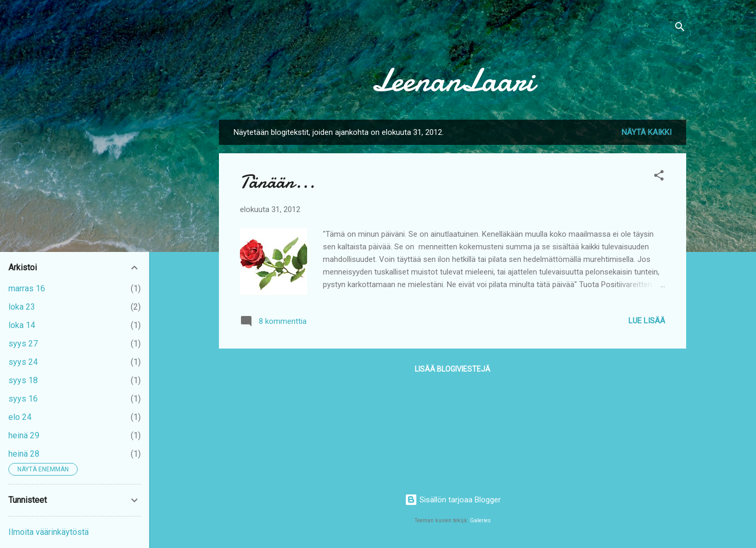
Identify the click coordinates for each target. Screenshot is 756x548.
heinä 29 (24, 435)
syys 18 (23, 380)
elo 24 (20, 417)
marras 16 (27, 288)
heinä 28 (24, 454)
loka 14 (22, 325)
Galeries (480, 520)
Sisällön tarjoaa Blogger (453, 500)
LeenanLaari (453, 80)
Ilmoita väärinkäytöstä (49, 532)
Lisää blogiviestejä (453, 369)
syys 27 (23, 344)
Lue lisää (647, 321)
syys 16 (23, 399)
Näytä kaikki (647, 132)
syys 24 (23, 362)
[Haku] (680, 29)
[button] (659, 177)
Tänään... (277, 182)
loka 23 (22, 307)
